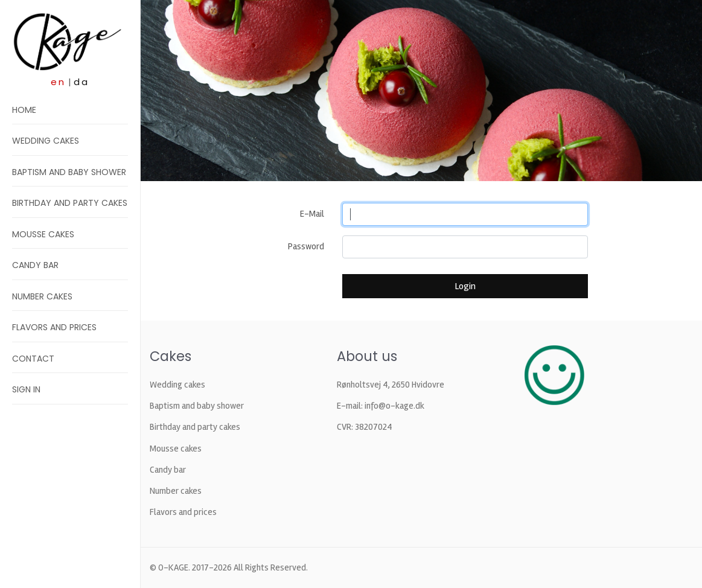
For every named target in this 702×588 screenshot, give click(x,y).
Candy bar (35, 265)
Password (306, 246)
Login (465, 286)
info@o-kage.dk (394, 406)
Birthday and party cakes (70, 203)
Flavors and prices (54, 327)
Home (24, 110)
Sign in (26, 389)
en (58, 82)
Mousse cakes (43, 234)
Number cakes (42, 296)
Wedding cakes (46, 141)
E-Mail (312, 214)
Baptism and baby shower (69, 172)
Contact (33, 359)
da (81, 82)
